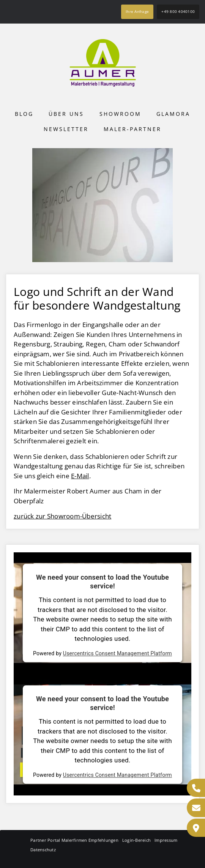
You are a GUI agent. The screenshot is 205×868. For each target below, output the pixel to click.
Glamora (173, 114)
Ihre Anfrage (137, 11)
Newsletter (66, 129)
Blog (24, 114)
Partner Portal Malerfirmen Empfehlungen (74, 840)
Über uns (66, 114)
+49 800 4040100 (178, 11)
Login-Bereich (136, 840)
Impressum (166, 840)
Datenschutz (43, 850)
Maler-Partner (132, 129)
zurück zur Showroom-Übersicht (62, 516)
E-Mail (80, 476)
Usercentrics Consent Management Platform (117, 653)
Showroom (120, 114)
